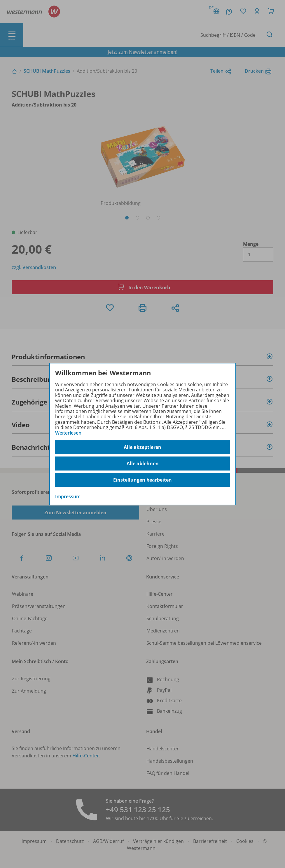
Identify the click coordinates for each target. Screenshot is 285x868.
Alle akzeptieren (142, 447)
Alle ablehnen (143, 463)
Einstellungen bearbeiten (142, 480)
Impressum (68, 496)
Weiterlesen (68, 433)
